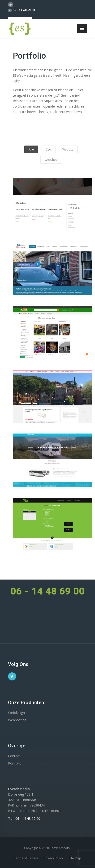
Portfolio (15, 763)
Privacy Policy (54, 858)
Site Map (75, 858)
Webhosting (17, 720)
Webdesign (16, 713)
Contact (14, 756)
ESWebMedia (60, 848)
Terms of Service (27, 858)
